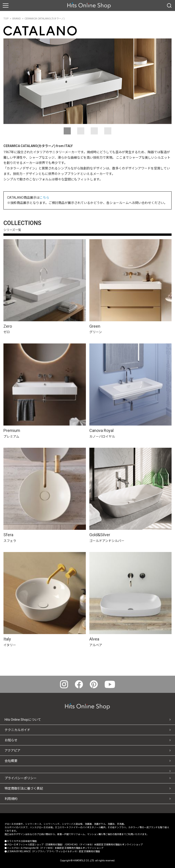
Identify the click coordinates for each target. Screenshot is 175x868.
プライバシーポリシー (21, 778)
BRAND (17, 19)
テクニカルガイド (17, 730)
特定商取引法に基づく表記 (24, 788)
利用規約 (11, 799)
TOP (6, 19)
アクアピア (12, 750)
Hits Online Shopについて (23, 720)
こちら (44, 198)
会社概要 (11, 761)
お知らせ (11, 740)
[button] (67, 131)
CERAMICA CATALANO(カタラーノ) (45, 19)
